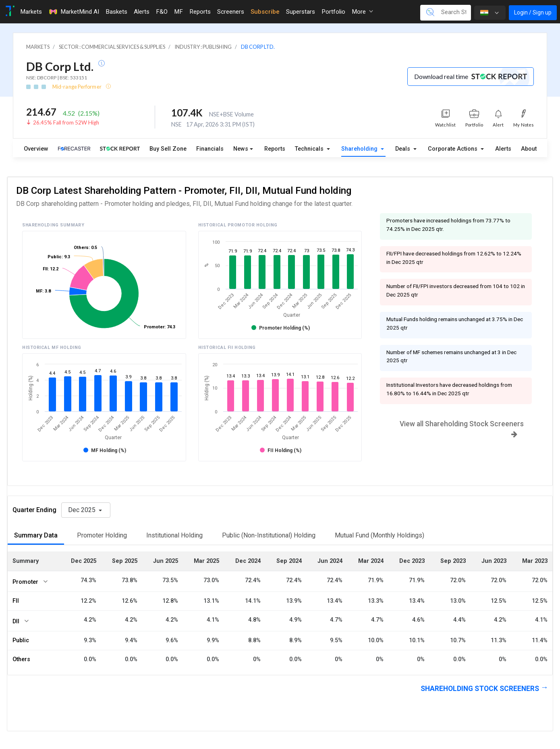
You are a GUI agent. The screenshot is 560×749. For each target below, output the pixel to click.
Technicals (310, 149)
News (241, 149)
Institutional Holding (174, 535)
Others (21, 659)
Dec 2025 (83, 510)
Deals (403, 149)
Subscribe (265, 12)
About (529, 149)
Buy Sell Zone (168, 149)
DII (16, 621)
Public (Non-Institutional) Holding (269, 535)
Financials (210, 149)
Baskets (116, 12)
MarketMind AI (74, 12)
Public (21, 640)
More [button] (362, 12)
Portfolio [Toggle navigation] (333, 12)
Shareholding (360, 149)
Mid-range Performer (77, 87)
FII (16, 601)
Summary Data (36, 535)
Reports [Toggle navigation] (200, 12)
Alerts (503, 149)
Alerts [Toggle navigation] (142, 12)
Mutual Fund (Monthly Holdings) (380, 535)
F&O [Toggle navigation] (162, 12)
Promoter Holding (102, 535)
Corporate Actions (453, 149)
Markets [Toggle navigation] (31, 12)
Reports (275, 149)
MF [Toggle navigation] (178, 12)
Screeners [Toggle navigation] (231, 12)
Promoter (25, 582)
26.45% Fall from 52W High (66, 122)
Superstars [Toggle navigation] (301, 12)
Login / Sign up (533, 12)
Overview (36, 149)
